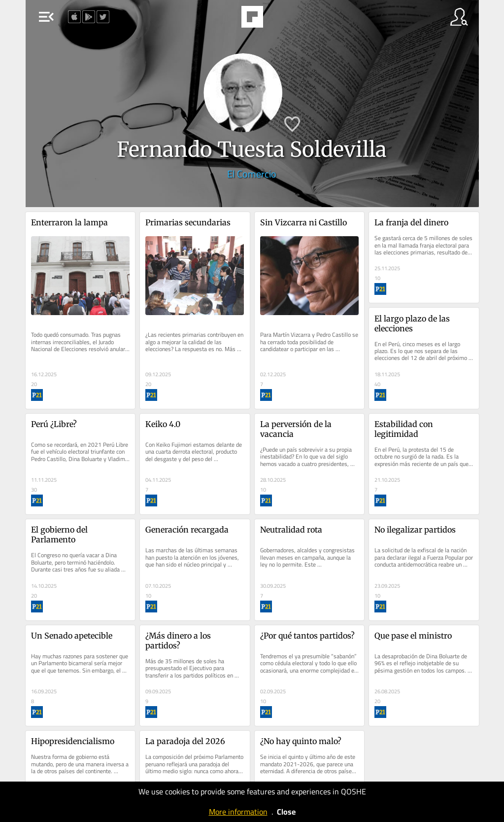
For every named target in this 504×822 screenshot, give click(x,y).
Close (286, 812)
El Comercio (252, 174)
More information (238, 812)
